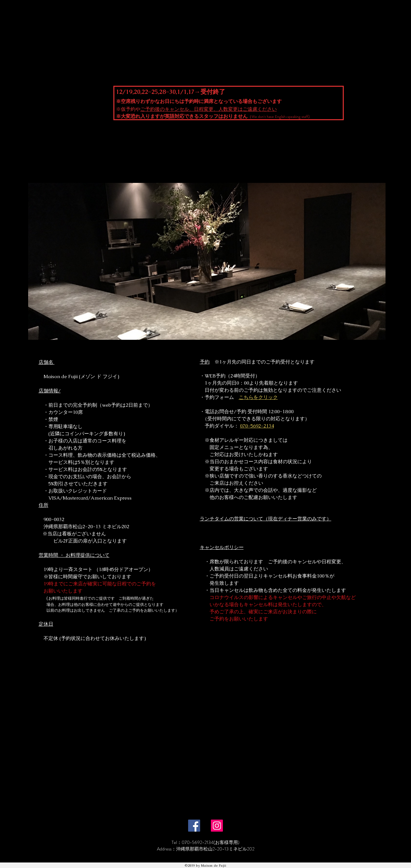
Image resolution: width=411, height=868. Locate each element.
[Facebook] (194, 826)
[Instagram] (217, 826)
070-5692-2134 (257, 426)
